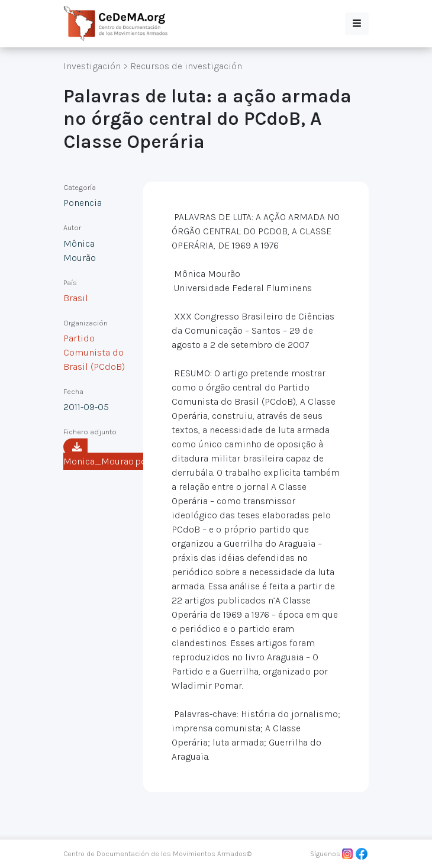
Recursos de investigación (186, 66)
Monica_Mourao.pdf (107, 454)
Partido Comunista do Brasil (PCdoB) (94, 352)
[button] (357, 24)
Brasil (76, 298)
